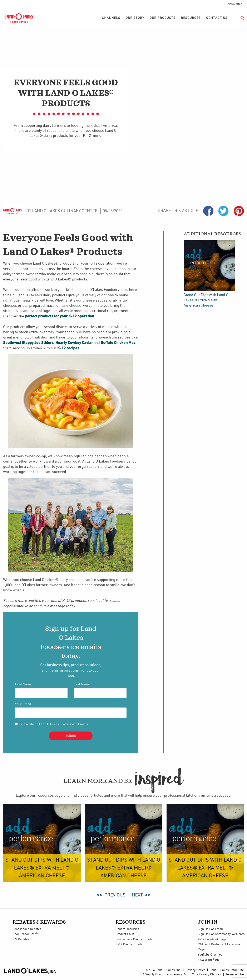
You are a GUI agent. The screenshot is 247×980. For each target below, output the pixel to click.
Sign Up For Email (210, 929)
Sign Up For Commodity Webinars (221, 934)
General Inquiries (127, 929)
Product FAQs (125, 934)
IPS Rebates (21, 939)
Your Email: (24, 704)
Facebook (208, 211)
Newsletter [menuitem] (235, 4)
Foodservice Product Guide (134, 939)
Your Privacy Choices (207, 975)
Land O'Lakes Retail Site (227, 970)
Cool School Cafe (25, 934)
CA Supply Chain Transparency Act (164, 975)
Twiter (224, 211)
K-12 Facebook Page (212, 939)
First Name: (24, 684)
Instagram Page (209, 960)
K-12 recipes (68, 348)
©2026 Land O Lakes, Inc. (163, 970)
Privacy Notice (195, 970)
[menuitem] (111, 18)
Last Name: (82, 684)
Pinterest (239, 211)
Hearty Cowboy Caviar (74, 342)
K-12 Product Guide (129, 945)
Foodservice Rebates (27, 929)
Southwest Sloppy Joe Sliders (28, 342)
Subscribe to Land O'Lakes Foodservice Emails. (54, 724)
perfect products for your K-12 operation (60, 316)
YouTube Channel (210, 955)
